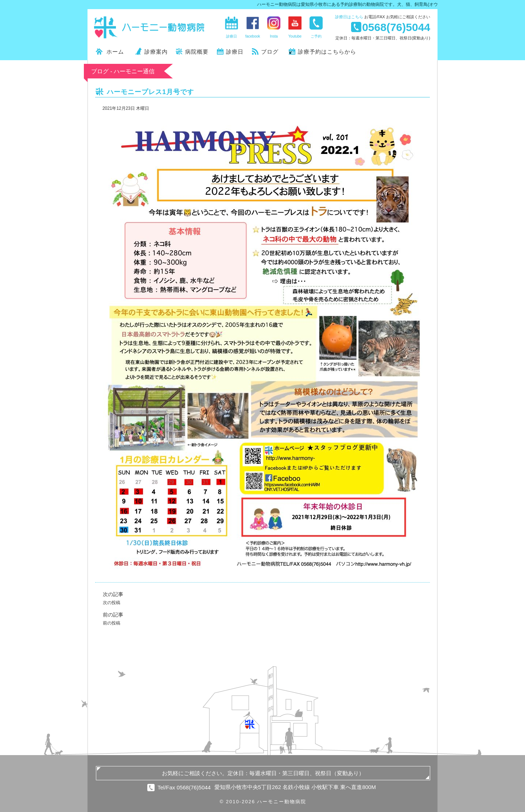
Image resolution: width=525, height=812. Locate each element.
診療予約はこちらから (327, 52)
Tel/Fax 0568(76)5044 (184, 787)
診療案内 (156, 52)
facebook (253, 36)
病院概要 (197, 52)
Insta (274, 36)
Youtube (295, 36)
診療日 (349, 17)
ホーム (115, 52)
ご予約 (316, 36)
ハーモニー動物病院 (149, 27)
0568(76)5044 (396, 27)
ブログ (270, 52)
